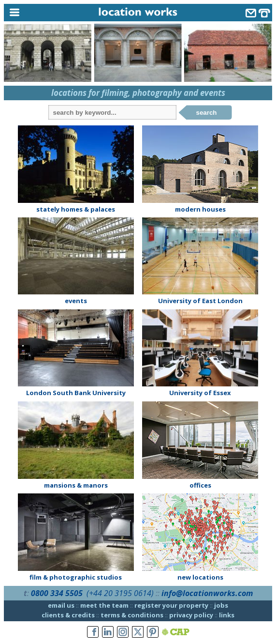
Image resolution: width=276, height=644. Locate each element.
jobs (221, 605)
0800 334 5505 (57, 593)
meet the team (104, 605)
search (207, 113)
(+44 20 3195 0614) (120, 593)
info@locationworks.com (207, 593)
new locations (200, 577)
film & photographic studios (76, 577)
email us (61, 605)
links (227, 615)
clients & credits (68, 615)
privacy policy (191, 615)
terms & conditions (132, 615)
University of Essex (200, 393)
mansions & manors (76, 485)
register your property (171, 605)
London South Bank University (76, 393)
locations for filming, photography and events (138, 93)
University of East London (200, 301)
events (76, 301)
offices (200, 485)
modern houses (200, 209)
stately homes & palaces (76, 209)
